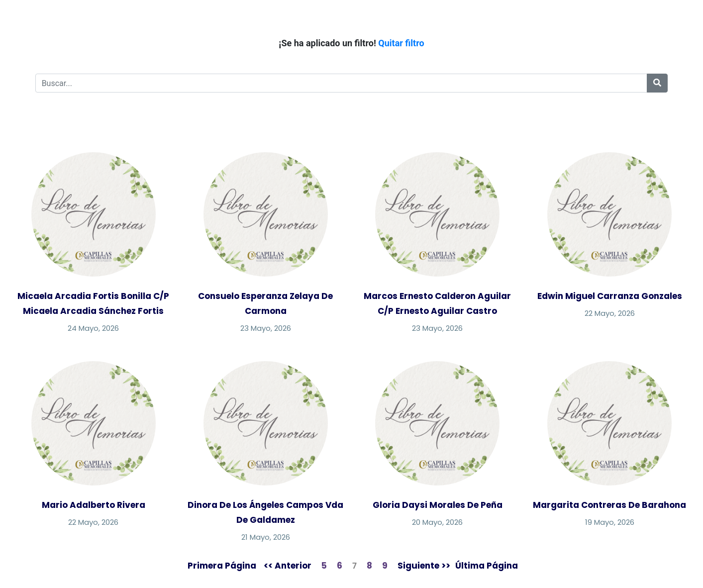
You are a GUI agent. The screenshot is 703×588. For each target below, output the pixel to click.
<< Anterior (288, 566)
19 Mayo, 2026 (610, 522)
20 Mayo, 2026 (437, 522)
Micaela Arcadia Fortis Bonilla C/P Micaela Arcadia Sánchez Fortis (93, 303)
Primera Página (222, 566)
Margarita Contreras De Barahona (609, 505)
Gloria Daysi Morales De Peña (438, 505)
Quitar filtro (401, 43)
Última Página (487, 566)
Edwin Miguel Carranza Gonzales (610, 296)
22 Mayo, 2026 (610, 313)
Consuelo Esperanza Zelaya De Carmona (265, 303)
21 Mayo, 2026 (266, 537)
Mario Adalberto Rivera (94, 505)
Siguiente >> (424, 566)
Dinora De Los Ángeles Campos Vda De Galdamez (265, 512)
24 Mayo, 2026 (93, 328)
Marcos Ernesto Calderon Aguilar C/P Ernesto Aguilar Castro (437, 303)
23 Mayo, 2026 (266, 328)
